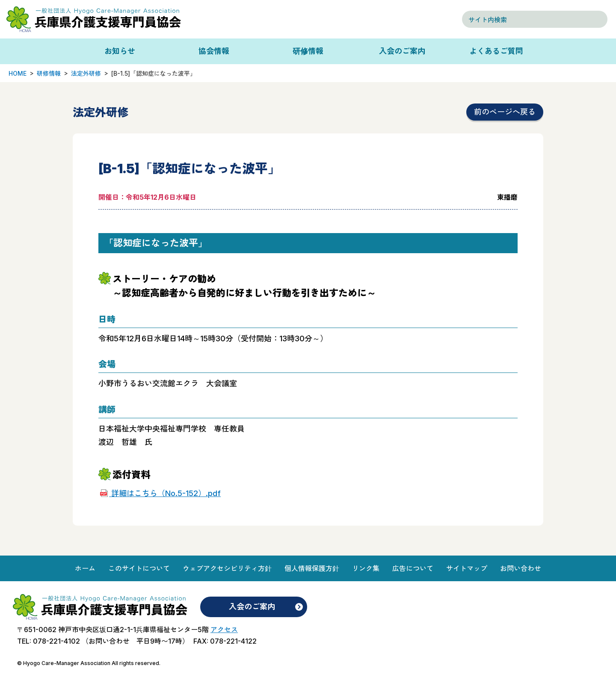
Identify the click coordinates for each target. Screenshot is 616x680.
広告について (413, 568)
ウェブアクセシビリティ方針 (227, 568)
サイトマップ (467, 568)
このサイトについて (139, 568)
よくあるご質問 (496, 51)
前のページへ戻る (505, 112)
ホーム (85, 568)
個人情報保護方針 (312, 568)
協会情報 (214, 51)
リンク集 (366, 568)
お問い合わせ (521, 568)
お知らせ (120, 51)
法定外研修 (86, 73)
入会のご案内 (402, 51)
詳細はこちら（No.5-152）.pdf (165, 493)
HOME (18, 73)
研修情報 (308, 51)
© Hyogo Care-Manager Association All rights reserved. (89, 663)
